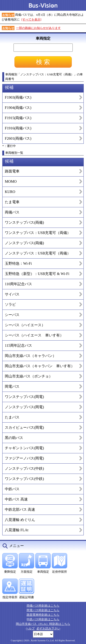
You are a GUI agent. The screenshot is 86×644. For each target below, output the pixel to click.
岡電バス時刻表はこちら (43, 610)
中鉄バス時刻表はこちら (43, 619)
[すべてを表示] (31, 19)
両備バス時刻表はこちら (43, 606)
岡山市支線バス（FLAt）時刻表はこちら (43, 624)
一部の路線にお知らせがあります (38, 28)
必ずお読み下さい (48, 628)
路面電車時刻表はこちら (43, 615)
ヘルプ (30, 628)
